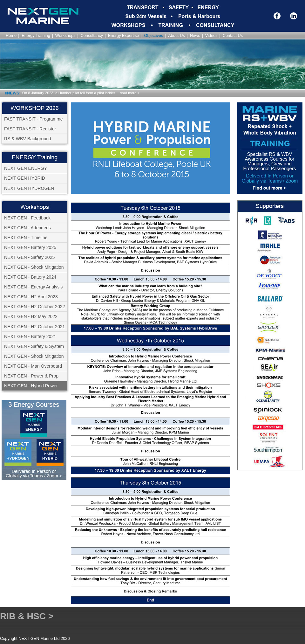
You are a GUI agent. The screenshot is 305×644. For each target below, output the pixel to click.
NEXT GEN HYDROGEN (29, 188)
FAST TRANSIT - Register (30, 129)
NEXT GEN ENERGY (26, 168)
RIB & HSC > (27, 616)
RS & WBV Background (28, 139)
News (195, 35)
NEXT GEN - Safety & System (34, 346)
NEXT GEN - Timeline (26, 238)
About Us (176, 35)
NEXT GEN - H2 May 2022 (31, 316)
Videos (211, 35)
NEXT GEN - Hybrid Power (31, 386)
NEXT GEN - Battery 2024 (30, 277)
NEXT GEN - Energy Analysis (33, 287)
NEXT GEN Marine (28, 25)
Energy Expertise (123, 35)
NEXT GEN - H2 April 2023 (31, 297)
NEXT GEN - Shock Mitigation (34, 267)
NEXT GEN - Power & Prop (31, 376)
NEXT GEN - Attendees (27, 228)
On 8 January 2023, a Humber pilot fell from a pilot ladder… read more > (81, 93)
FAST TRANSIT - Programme (34, 119)
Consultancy (92, 35)
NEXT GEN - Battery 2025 (30, 247)
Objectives (153, 35)
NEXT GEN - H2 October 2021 (34, 327)
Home (11, 35)
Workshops (65, 35)
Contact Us (233, 35)
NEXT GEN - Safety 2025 (29, 257)
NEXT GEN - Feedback (27, 218)
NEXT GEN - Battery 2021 (30, 336)
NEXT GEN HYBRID (25, 178)
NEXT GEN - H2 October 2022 (34, 307)
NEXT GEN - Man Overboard (33, 366)
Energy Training (36, 35)
